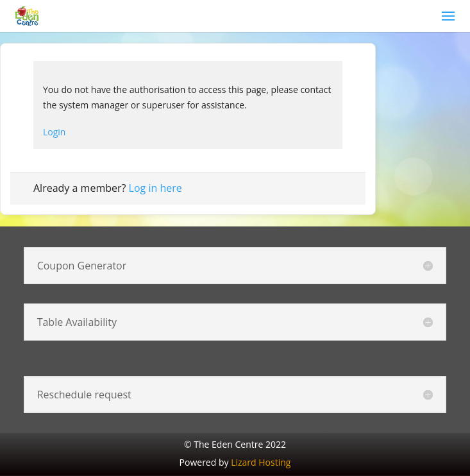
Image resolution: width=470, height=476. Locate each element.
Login (54, 132)
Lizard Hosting (261, 462)
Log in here (155, 188)
